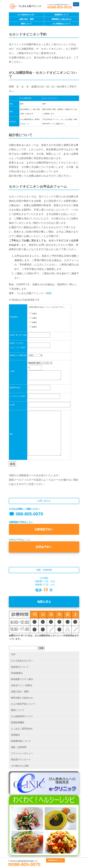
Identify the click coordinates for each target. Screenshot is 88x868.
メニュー (76, 4)
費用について (26, 24)
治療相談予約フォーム (55, 860)
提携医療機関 (18, 722)
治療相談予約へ (44, 529)
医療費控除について (21, 741)
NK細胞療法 (17, 673)
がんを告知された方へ (26, 15)
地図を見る (44, 602)
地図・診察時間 (19, 747)
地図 (49, 293)
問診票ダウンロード (21, 760)
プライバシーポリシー (22, 753)
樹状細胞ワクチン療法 (22, 679)
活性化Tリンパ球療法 (22, 685)
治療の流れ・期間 (26, 19)
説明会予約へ (44, 547)
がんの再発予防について (23, 704)
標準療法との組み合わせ (62, 19)
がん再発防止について (62, 24)
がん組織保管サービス (22, 716)
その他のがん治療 (20, 766)
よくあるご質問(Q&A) (22, 729)
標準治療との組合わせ (22, 698)
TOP (13, 655)
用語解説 (15, 735)
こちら (27, 124)
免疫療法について (62, 15)
